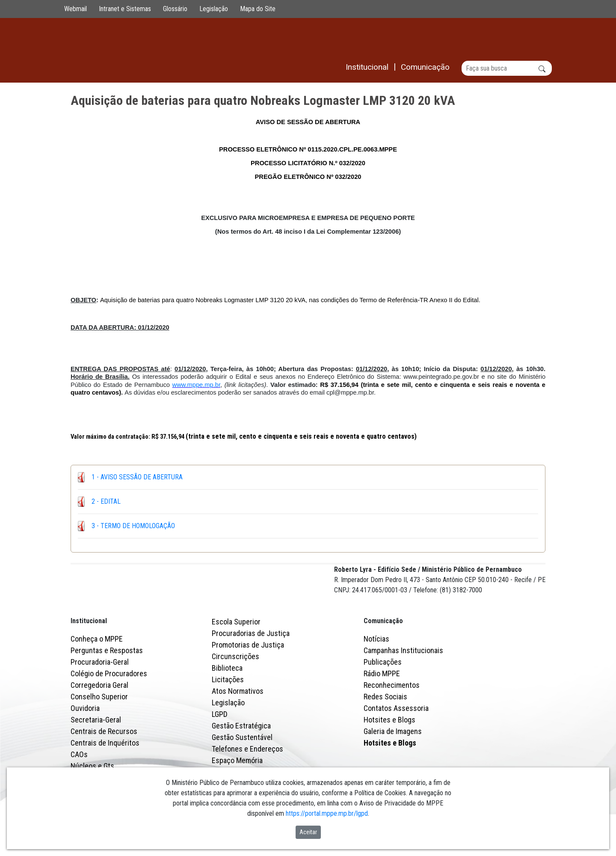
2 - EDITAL (106, 501)
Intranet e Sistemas (125, 9)
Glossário (175, 9)
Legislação (214, 9)
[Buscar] (507, 68)
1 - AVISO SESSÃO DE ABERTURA (137, 477)
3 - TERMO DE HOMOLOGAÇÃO (133, 526)
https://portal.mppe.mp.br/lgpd (327, 813)
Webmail (76, 9)
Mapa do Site (258, 9)
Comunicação (383, 658)
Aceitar (308, 832)
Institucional (89, 658)
